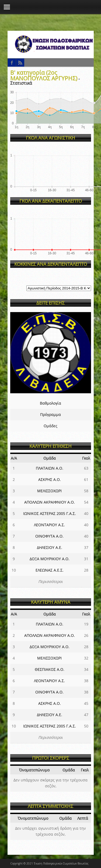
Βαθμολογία (50, 403)
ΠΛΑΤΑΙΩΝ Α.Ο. (50, 468)
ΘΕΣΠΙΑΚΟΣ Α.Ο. (50, 669)
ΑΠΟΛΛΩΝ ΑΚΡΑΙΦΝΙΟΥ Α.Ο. (50, 502)
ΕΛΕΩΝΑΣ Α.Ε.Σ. (50, 570)
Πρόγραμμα (50, 414)
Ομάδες (50, 426)
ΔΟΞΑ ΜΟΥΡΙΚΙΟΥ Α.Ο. (50, 559)
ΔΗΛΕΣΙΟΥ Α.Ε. (50, 547)
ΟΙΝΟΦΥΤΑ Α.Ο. (49, 536)
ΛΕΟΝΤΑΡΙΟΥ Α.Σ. (49, 525)
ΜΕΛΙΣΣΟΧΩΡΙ (49, 491)
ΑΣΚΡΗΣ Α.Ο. (50, 479)
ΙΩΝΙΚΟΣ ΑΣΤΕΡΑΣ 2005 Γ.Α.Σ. (50, 513)
